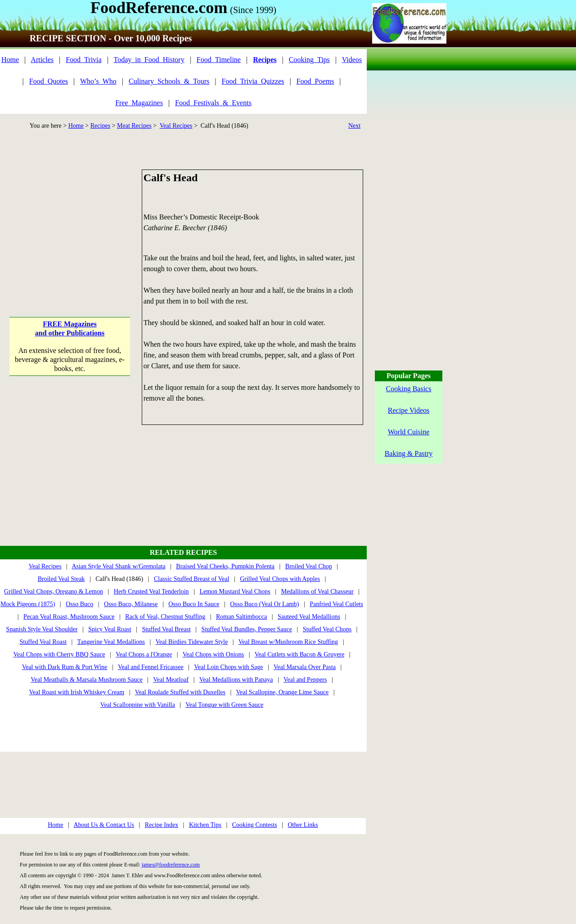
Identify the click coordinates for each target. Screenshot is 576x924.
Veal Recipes (176, 126)
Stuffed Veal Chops (327, 629)
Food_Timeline (219, 60)
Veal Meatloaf (171, 680)
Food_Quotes (49, 81)
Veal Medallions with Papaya (236, 680)
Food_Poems (315, 81)
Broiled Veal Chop (309, 566)
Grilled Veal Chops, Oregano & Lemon (54, 591)
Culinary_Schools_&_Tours (169, 81)
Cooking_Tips (309, 60)
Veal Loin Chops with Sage (228, 667)
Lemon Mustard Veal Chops (235, 591)
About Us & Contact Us (104, 825)
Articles (42, 60)
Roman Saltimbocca (241, 617)
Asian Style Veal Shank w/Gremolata (118, 566)
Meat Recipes (134, 126)
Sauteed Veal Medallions (309, 617)
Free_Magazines (139, 103)
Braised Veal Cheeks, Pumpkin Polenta (225, 566)
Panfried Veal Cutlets (336, 604)
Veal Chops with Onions (214, 654)
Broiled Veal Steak (61, 579)
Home (10, 60)
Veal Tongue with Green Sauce (224, 705)
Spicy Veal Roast (110, 629)
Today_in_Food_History (149, 60)
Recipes (100, 126)
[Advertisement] (70, 226)
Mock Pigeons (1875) (28, 604)
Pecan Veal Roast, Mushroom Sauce (69, 617)
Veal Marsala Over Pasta (305, 667)
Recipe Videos (409, 410)
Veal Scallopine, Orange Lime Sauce (282, 692)
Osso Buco (79, 604)
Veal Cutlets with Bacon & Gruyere (299, 654)
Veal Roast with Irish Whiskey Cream (77, 692)
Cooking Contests (255, 825)
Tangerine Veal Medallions (111, 642)
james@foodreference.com (171, 865)
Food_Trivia (83, 60)
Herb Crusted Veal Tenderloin (151, 591)
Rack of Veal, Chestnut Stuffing (165, 617)
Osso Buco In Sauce (194, 604)
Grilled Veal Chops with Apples (280, 579)
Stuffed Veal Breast (166, 629)
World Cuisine (409, 432)
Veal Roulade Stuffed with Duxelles (180, 692)
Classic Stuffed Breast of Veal (191, 579)
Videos (352, 60)
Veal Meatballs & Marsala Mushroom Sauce (86, 680)
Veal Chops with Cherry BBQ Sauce (59, 654)
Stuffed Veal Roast (43, 642)
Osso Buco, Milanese (131, 604)
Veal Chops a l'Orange (144, 654)
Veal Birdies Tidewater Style (192, 642)
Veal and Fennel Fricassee (151, 667)
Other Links (303, 825)
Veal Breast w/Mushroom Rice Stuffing (288, 642)
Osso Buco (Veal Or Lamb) (264, 604)
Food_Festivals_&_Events (213, 103)
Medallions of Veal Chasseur (317, 591)
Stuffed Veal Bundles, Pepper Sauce (247, 629)
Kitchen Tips (205, 825)
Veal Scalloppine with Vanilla (138, 705)
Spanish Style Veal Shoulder (42, 629)
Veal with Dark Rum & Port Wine (65, 667)
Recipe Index (162, 825)
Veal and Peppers (305, 680)
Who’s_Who (98, 81)
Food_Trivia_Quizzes (253, 81)
